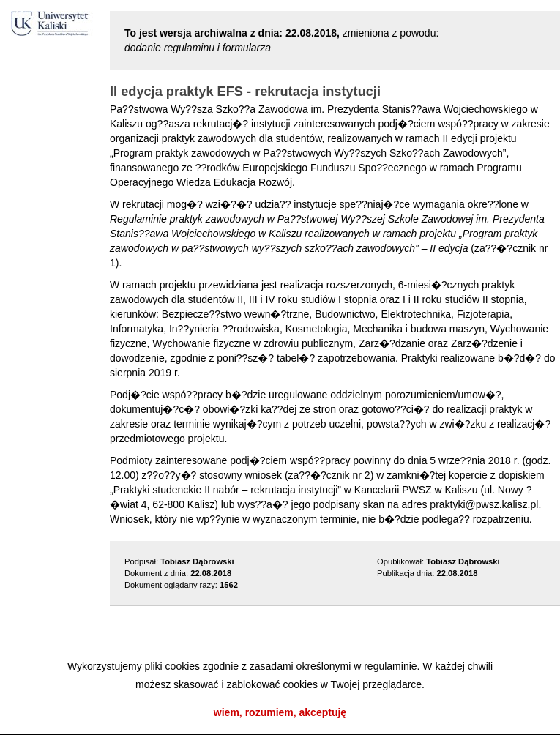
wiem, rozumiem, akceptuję (280, 712)
